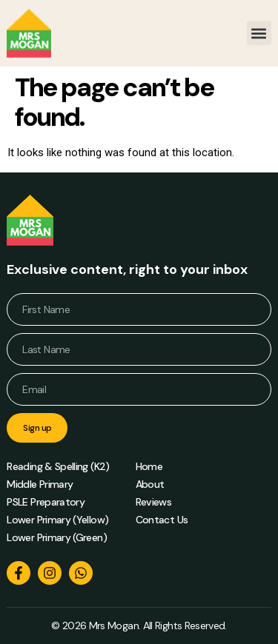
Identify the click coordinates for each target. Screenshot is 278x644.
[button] (259, 33)
